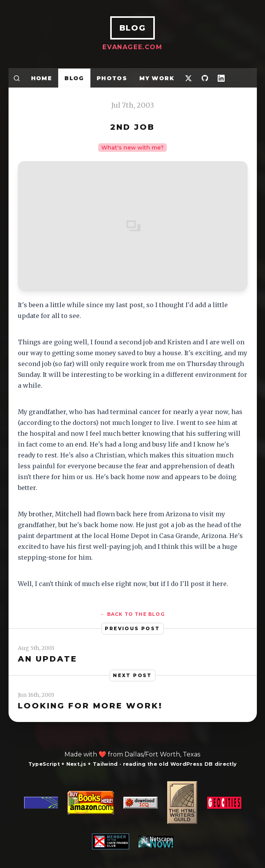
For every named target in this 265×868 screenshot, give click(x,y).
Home (42, 78)
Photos (112, 78)
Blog (74, 78)
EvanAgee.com (132, 47)
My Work (157, 78)
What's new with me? (132, 148)
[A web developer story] (133, 815)
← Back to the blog (132, 614)
